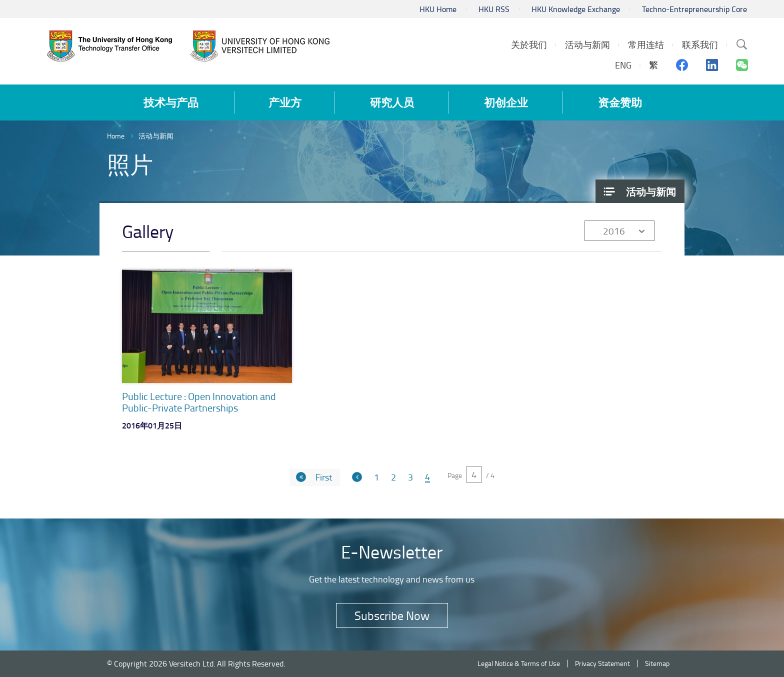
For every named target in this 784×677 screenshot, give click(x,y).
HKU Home (438, 9)
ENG (623, 65)
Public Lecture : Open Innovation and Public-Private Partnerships (199, 402)
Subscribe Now (392, 615)
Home (116, 136)
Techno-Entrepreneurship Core (694, 9)
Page (455, 475)
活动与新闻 (156, 136)
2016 (614, 231)
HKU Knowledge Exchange (576, 9)
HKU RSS (494, 9)
